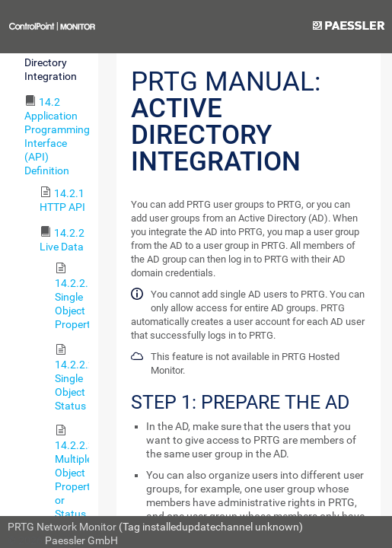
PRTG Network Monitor (62, 527)
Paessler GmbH (81, 540)
